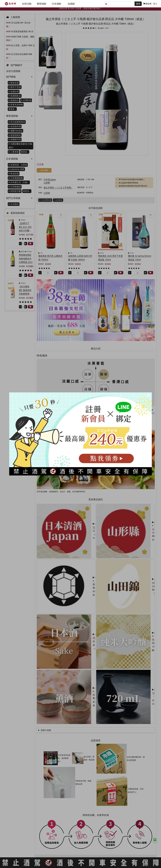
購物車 (147, 4)
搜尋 (138, 4)
